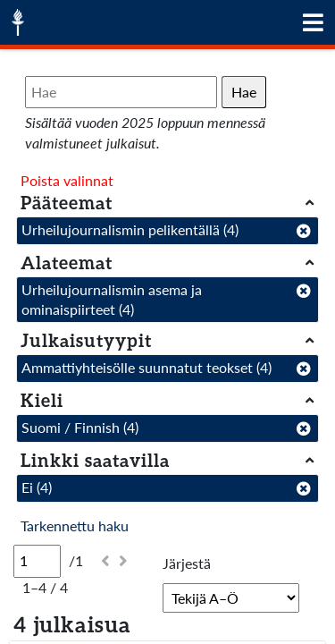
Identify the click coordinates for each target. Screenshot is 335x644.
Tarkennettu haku (75, 525)
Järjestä (187, 563)
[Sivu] (37, 561)
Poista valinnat (67, 180)
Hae (244, 92)
